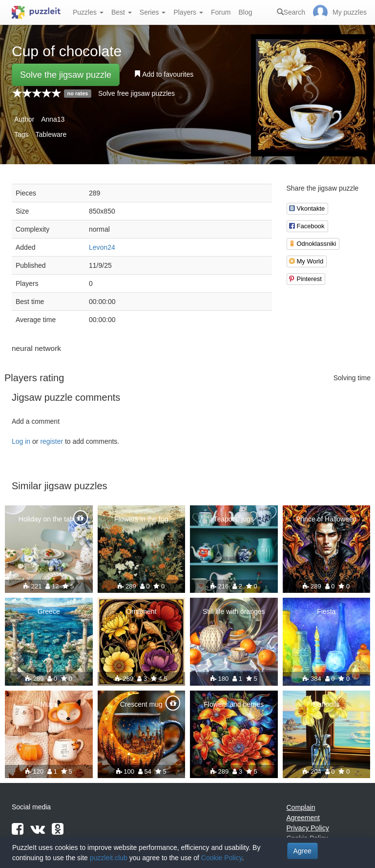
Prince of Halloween (326, 519)
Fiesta (326, 611)
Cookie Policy (222, 858)
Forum (221, 12)
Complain (301, 807)
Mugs (49, 704)
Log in (21, 441)
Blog (245, 12)
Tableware (51, 134)
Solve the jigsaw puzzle (66, 75)
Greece (49, 611)
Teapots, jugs (234, 519)
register (52, 441)
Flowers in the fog (141, 519)
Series (153, 12)
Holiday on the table (49, 519)
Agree (302, 851)
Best (122, 12)
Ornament (141, 611)
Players (188, 12)
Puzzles (88, 12)
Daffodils (326, 704)
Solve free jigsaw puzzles (136, 93)
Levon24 (102, 247)
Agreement (303, 818)
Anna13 (53, 119)
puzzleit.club (109, 858)
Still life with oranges (234, 611)
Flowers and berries (234, 704)
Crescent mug (141, 704)
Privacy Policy (308, 828)
